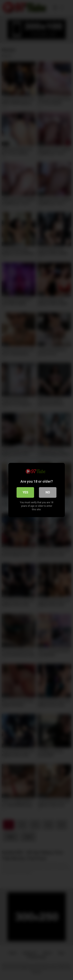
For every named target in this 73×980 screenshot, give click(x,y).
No (48, 492)
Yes (25, 492)
